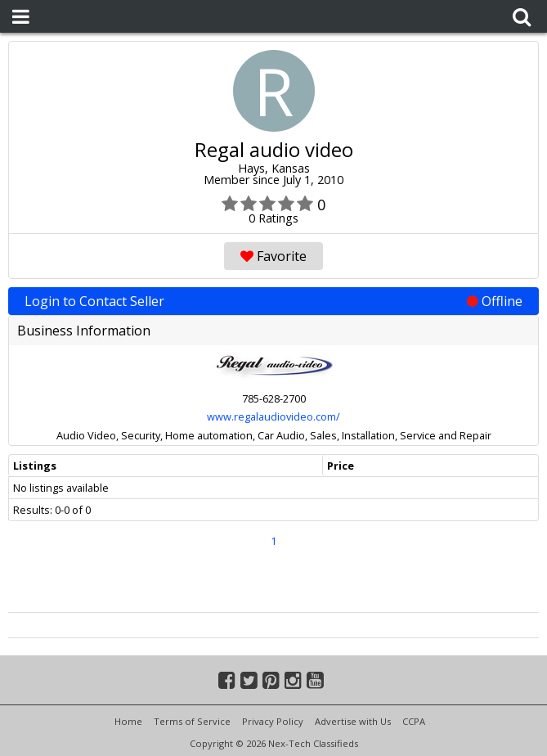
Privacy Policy (273, 721)
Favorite (273, 256)
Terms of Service (192, 721)
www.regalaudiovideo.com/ (273, 416)
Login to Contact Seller (273, 301)
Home (128, 721)
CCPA (414, 721)
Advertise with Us (353, 721)
